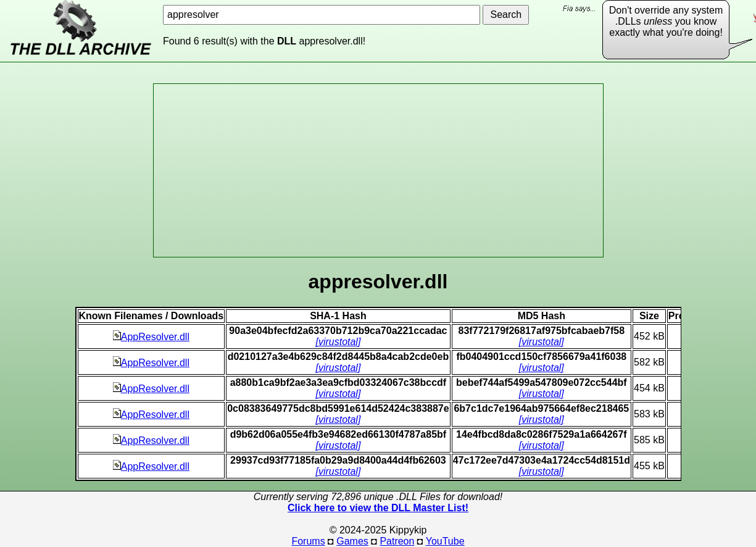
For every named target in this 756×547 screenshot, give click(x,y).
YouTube (445, 541)
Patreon (397, 541)
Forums (308, 541)
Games (352, 541)
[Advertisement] (378, 170)
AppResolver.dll (151, 337)
